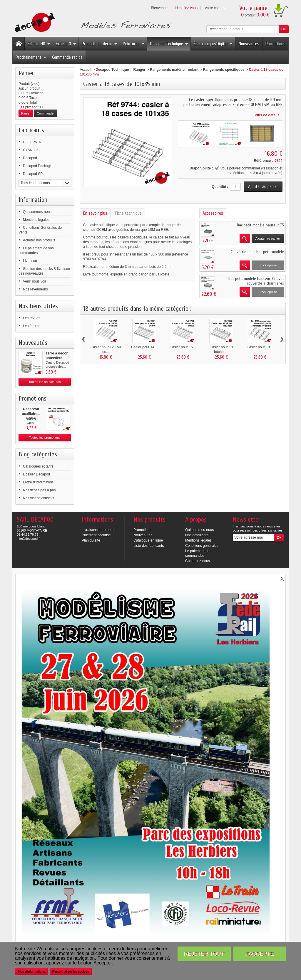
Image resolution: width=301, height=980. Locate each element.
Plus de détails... (269, 115)
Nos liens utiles (38, 306)
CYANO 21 (31, 150)
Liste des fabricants (149, 546)
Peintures (134, 44)
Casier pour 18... (260, 347)
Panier (26, 73)
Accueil (86, 70)
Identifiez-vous (186, 8)
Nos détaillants (197, 535)
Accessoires (213, 213)
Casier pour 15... (183, 347)
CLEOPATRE (33, 142)
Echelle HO (39, 44)
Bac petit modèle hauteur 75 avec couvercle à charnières (256, 281)
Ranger (139, 70)
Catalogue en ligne (148, 540)
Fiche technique (128, 213)
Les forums (32, 326)
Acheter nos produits (39, 240)
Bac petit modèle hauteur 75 (260, 225)
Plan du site (91, 540)
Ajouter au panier (268, 238)
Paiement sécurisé (96, 535)
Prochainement (31, 57)
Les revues (32, 318)
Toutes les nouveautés (45, 382)
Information (33, 200)
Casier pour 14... (144, 347)
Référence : (263, 161)
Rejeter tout (204, 954)
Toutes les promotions (45, 438)
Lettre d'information (38, 482)
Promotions (275, 44)
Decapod (30, 158)
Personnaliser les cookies (71, 971)
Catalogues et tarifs (38, 466)
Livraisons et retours (98, 530)
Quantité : (220, 187)
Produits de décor (100, 44)
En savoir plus (95, 213)
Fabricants (31, 130)
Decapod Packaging (39, 166)
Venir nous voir (35, 281)
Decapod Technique (169, 44)
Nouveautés (249, 44)
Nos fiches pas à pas (39, 490)
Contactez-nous (198, 561)
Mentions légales (36, 220)
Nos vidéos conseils (39, 498)
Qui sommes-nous (37, 212)
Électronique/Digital (213, 44)
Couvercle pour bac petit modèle (257, 252)
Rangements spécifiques (224, 70)
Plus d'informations (31, 971)
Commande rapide (67, 57)
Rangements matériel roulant (174, 70)
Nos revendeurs (35, 289)
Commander (46, 113)
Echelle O (66, 44)
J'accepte (259, 954)
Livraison (30, 261)
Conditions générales (202, 546)
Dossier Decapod (36, 474)
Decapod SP (33, 174)
